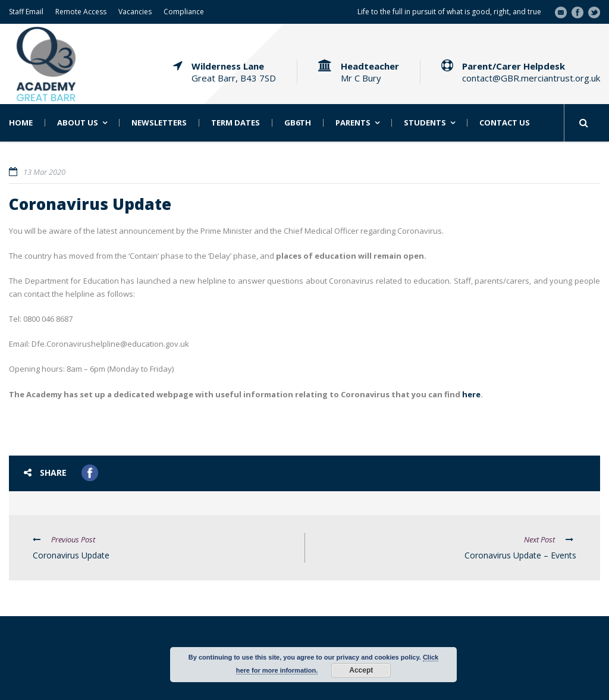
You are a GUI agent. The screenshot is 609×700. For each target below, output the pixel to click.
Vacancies (135, 12)
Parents (353, 123)
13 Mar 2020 (44, 172)
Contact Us (505, 123)
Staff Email (26, 12)
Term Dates (236, 123)
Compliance (184, 12)
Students (425, 123)
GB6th (298, 123)
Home (21, 123)
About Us (78, 123)
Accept (361, 670)
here (471, 394)
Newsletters (159, 123)
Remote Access (81, 12)
